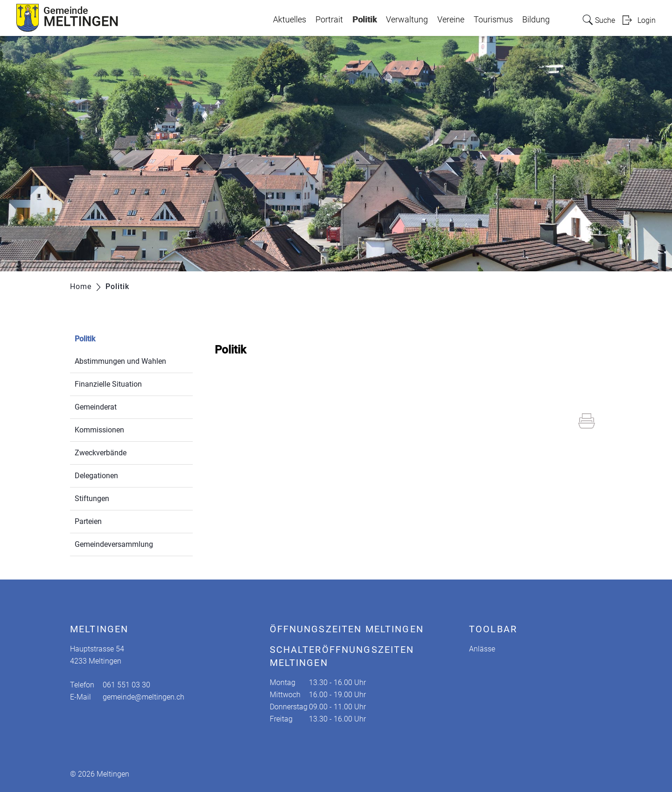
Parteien (88, 521)
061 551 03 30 (126, 685)
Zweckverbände (101, 453)
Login (647, 20)
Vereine (451, 20)
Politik (364, 17)
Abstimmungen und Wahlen (120, 361)
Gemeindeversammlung (114, 544)
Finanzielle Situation (108, 384)
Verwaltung (407, 20)
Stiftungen (92, 499)
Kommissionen (99, 430)
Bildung (536, 20)
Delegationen (96, 476)
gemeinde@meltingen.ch (143, 697)
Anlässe (482, 649)
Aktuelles (290, 20)
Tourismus (493, 20)
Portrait (329, 20)
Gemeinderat (96, 407)
